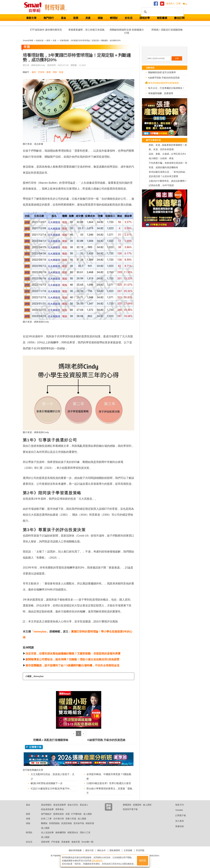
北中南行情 (59, 819)
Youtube (177, 810)
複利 (34, 72)
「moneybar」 (40, 632)
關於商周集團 (75, 850)
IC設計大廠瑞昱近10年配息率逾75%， (51, 789)
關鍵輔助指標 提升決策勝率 (162, 72)
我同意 (143, 861)
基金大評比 (73, 805)
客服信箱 (177, 826)
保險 (100, 18)
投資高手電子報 (130, 809)
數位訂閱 (179, 18)
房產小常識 (71, 819)
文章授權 (128, 850)
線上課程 (147, 805)
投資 (61, 72)
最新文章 (31, 18)
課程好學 (145, 18)
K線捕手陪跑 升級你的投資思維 (106, 740)
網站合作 (102, 850)
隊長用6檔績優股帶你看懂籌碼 (163, 83)
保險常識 (90, 823)
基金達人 (84, 805)
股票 (76, 18)
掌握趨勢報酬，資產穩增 (161, 93)
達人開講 (87, 814)
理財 (55, 72)
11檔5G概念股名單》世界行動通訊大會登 (109, 783)
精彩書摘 (162, 18)
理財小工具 (85, 832)
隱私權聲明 (115, 850)
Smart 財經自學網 (34, 7)
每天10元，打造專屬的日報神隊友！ (166, 88)
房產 (88, 18)
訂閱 (177, 58)
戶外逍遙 (55, 842)
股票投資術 (59, 814)
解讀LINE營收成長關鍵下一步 (47, 783)
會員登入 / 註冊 (173, 4)
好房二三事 (46, 819)
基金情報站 (46, 805)
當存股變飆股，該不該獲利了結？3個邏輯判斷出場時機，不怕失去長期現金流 (72, 665)
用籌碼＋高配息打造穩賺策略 (167, 30)
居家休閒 (45, 842)
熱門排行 (49, 18)
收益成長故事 (47, 809)
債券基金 (60, 809)
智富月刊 (177, 805)
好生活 (129, 18)
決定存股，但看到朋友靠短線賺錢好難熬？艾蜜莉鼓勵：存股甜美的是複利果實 (73, 654)
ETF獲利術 (76, 814)
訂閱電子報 (178, 815)
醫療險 (44, 823)
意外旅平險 (79, 823)
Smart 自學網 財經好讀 (56, 7)
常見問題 (140, 850)
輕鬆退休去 (73, 832)
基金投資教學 (60, 805)
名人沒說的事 (47, 832)
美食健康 (65, 842)
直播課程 (137, 805)
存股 (68, 814)
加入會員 (177, 821)
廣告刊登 (89, 850)
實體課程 (127, 805)
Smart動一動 (87, 842)
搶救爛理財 (61, 832)
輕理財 (114, 18)
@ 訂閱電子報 (34, 747)
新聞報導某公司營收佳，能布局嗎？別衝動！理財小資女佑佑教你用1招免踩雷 (72, 659)
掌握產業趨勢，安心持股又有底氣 (86, 30)
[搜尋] (162, 12)
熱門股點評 (46, 814)
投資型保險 (67, 823)
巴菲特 (41, 72)
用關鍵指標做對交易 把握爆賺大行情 (127, 31)
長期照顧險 (54, 823)
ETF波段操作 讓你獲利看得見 (46, 30)
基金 (64, 18)
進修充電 (76, 842)
